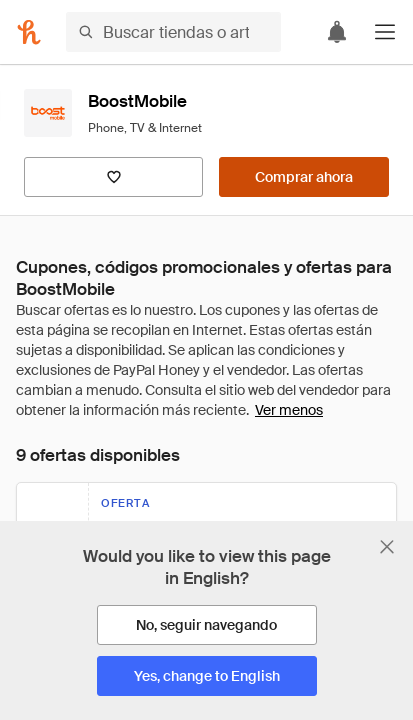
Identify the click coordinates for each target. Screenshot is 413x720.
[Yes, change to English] (207, 676)
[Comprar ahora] (304, 177)
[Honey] (29, 32)
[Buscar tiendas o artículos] (173, 32)
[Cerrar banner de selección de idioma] (387, 547)
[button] (385, 32)
